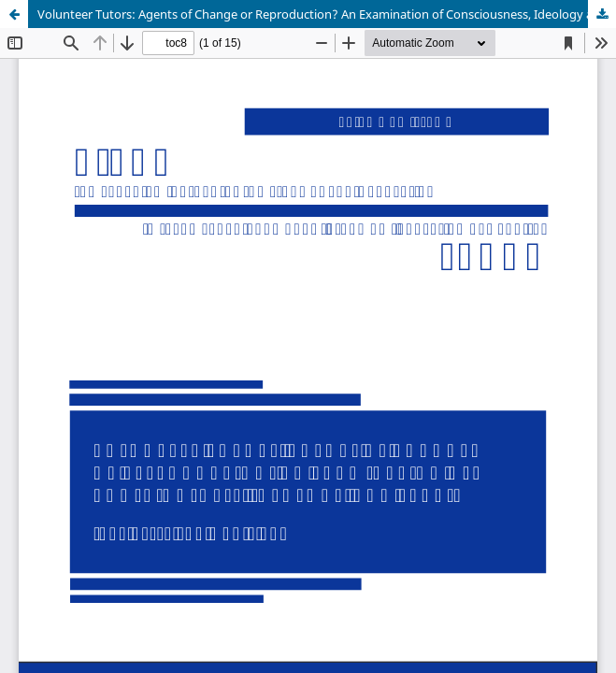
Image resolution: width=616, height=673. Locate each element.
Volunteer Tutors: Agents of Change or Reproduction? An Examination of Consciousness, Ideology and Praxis (327, 14)
